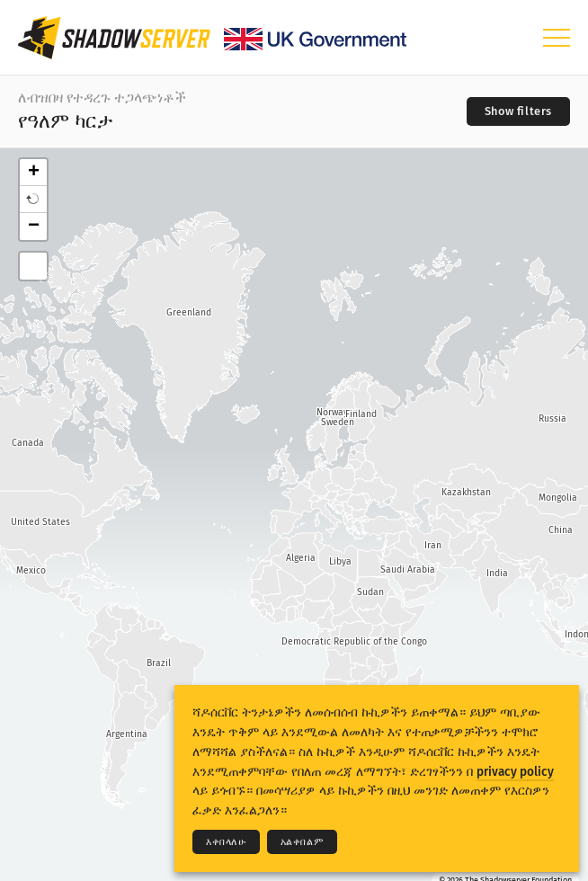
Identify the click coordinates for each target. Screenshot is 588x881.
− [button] (34, 227)
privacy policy (515, 772)
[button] (33, 200)
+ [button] (34, 173)
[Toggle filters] (518, 111)
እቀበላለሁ (226, 842)
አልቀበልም (303, 842)
